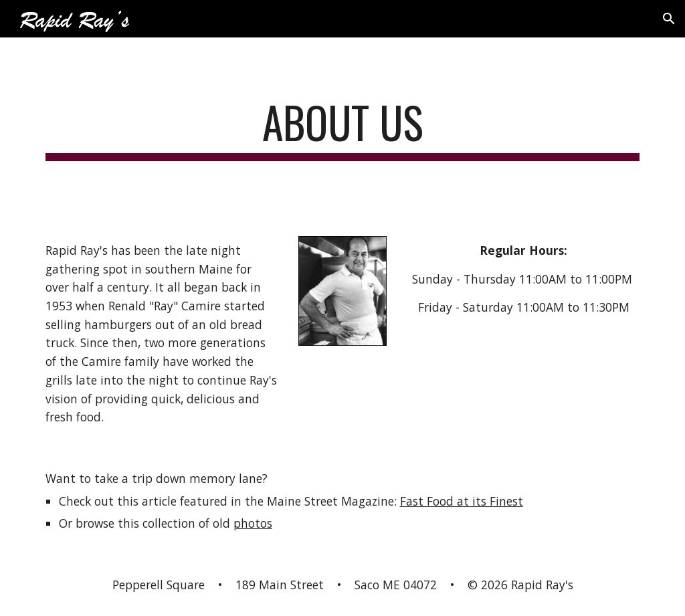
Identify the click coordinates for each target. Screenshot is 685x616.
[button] (669, 19)
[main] (343, 129)
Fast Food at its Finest (462, 501)
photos (253, 523)
